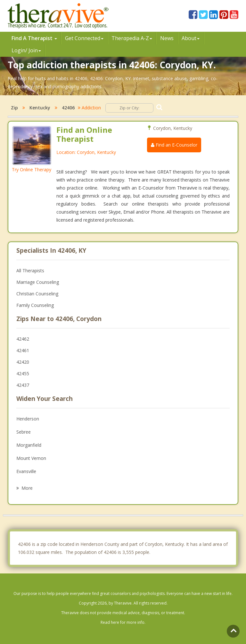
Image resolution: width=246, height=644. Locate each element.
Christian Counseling (37, 294)
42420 (23, 362)
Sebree (24, 432)
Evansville (26, 471)
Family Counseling (35, 305)
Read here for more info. (123, 622)
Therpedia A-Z (132, 38)
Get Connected (84, 38)
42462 (23, 339)
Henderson (28, 419)
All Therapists (30, 271)
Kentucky (40, 108)
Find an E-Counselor (174, 145)
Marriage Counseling (38, 282)
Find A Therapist (34, 38)
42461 (23, 350)
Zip (14, 108)
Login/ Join (26, 50)
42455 (23, 373)
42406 (68, 108)
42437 (23, 385)
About (191, 38)
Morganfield (29, 445)
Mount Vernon (31, 458)
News (167, 38)
